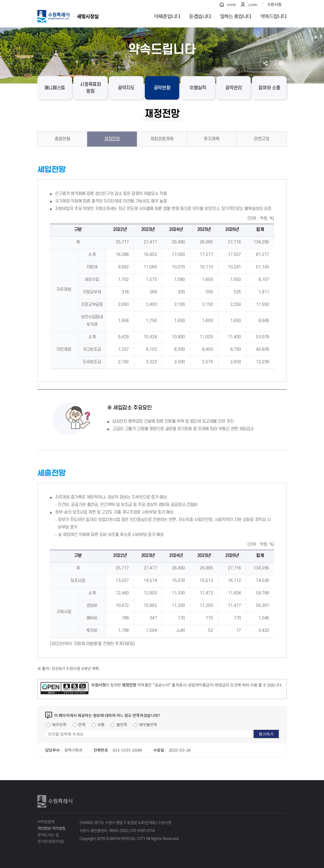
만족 (82, 724)
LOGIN (253, 5)
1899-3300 (119, 831)
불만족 (122, 724)
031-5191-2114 (142, 831)
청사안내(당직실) (51, 841)
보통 (101, 724)
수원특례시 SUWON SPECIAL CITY (88, 16)
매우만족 (59, 724)
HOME (231, 5)
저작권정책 (46, 822)
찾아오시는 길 (48, 835)
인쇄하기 (281, 63)
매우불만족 (148, 724)
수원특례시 (55, 801)
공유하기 (265, 63)
